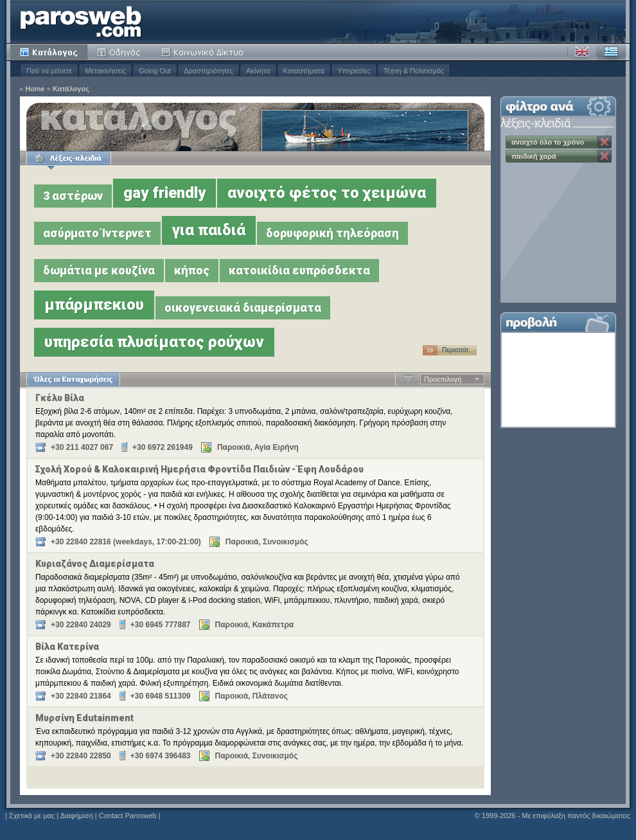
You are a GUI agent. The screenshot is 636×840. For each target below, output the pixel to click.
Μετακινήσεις (105, 71)
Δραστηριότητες (208, 71)
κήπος (192, 270)
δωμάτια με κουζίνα (99, 270)
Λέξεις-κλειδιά (68, 158)
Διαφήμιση (77, 816)
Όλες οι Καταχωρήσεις (73, 379)
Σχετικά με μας (32, 816)
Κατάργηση (605, 142)
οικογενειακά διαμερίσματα (243, 308)
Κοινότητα (204, 52)
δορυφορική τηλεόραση (332, 233)
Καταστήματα (304, 71)
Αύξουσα (408, 379)
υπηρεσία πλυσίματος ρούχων (154, 342)
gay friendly (164, 193)
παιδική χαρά (534, 156)
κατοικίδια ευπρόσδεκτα (299, 270)
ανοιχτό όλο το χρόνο (548, 142)
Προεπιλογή (443, 379)
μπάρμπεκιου (94, 305)
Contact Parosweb (128, 816)
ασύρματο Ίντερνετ (97, 233)
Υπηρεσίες (354, 71)
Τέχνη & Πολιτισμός (414, 71)
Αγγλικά (582, 52)
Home (35, 89)
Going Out (155, 71)
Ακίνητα (258, 71)
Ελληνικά (611, 52)
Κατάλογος (49, 52)
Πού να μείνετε (49, 71)
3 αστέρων (73, 196)
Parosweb (81, 22)
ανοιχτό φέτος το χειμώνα (327, 193)
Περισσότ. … (456, 351)
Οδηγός (119, 52)
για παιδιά (209, 230)
